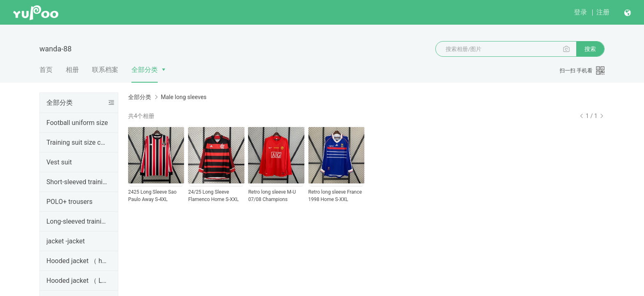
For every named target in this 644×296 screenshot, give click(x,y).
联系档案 (105, 70)
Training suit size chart (77, 142)
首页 (46, 70)
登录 (580, 12)
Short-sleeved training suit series (77, 182)
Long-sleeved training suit (77, 221)
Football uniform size (77, 123)
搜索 (590, 49)
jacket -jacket (66, 241)
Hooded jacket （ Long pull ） (77, 281)
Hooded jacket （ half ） (77, 261)
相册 (72, 70)
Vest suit (59, 162)
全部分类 (145, 70)
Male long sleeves (183, 97)
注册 (603, 12)
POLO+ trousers (69, 202)
